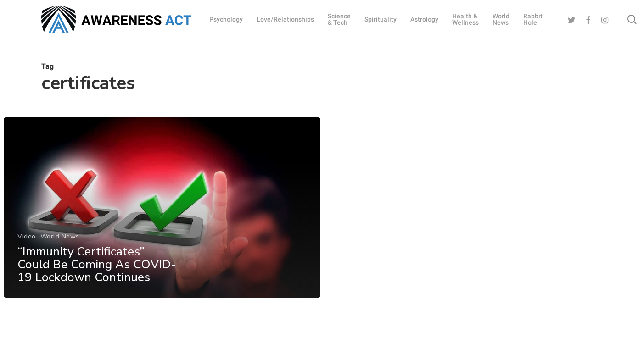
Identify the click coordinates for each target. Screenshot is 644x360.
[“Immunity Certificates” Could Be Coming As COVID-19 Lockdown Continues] (162, 210)
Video (27, 238)
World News (59, 238)
